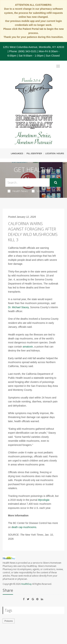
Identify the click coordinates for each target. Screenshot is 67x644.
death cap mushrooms (24, 527)
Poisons (9, 621)
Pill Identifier (34, 153)
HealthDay (26, 584)
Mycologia (44, 500)
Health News (18, 191)
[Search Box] (28, 182)
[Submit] (56, 183)
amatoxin (28, 347)
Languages (17, 153)
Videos (38, 191)
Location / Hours (55, 153)
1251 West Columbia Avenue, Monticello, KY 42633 (33, 47)
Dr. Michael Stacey (18, 307)
